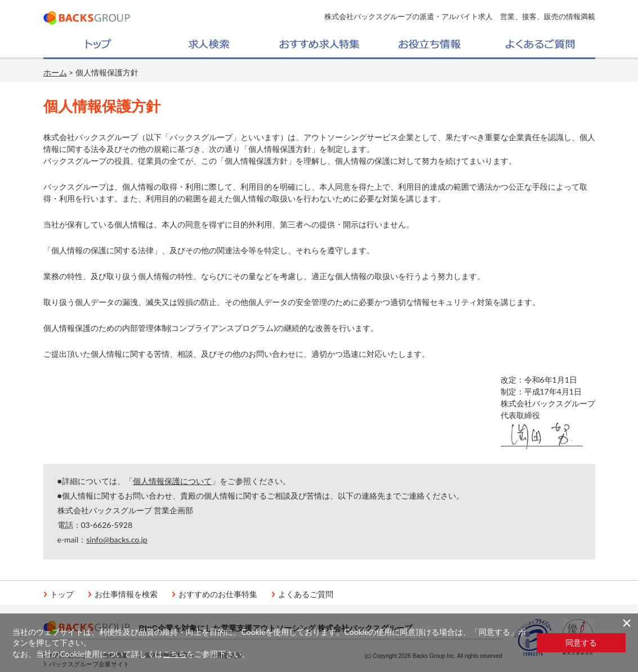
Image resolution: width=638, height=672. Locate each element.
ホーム (55, 72)
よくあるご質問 (306, 594)
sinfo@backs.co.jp (117, 539)
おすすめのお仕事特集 (218, 594)
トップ (62, 594)
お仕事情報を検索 (126, 594)
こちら (175, 654)
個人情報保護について (172, 481)
